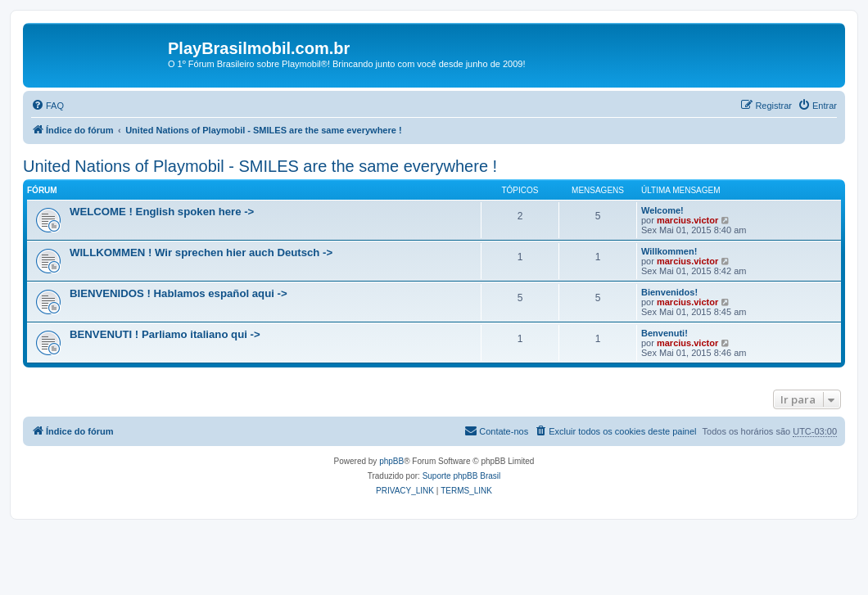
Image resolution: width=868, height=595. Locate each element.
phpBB (391, 461)
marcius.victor (687, 220)
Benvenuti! (665, 333)
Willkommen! (669, 251)
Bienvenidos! (669, 292)
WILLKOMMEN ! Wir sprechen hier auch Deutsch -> (201, 252)
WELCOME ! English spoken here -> (162, 212)
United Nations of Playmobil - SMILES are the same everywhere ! (260, 166)
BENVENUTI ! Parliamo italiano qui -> (165, 334)
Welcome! (662, 210)
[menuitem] (47, 106)
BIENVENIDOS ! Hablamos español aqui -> (179, 293)
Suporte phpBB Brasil (462, 476)
